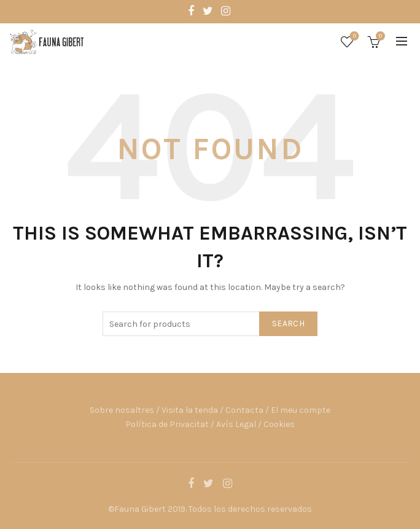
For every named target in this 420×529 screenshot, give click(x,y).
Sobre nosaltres (122, 410)
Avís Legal (236, 424)
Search (288, 323)
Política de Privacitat (167, 424)
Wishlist (353, 37)
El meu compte (301, 410)
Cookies (279, 424)
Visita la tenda (190, 410)
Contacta (244, 410)
